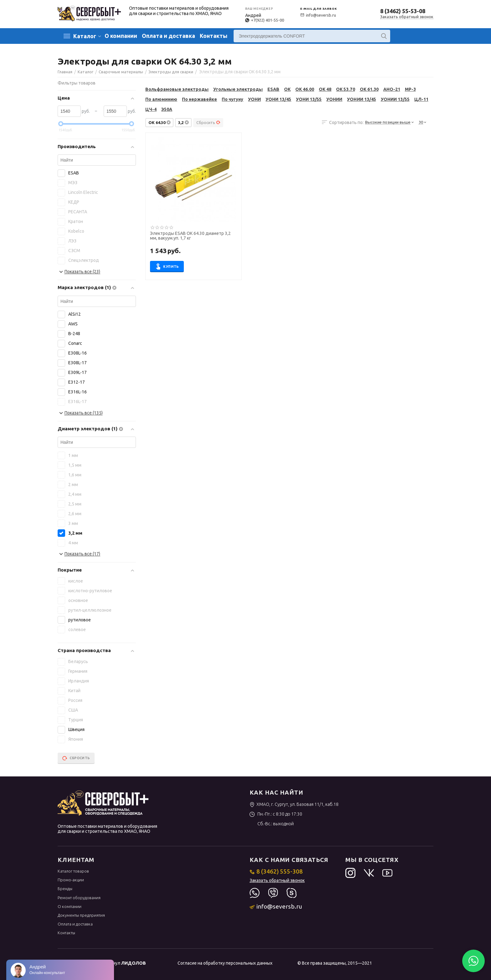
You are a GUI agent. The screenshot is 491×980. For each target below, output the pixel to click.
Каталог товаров (73, 871)
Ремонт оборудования (79, 898)
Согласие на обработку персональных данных (225, 963)
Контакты (214, 36)
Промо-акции (71, 880)
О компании (121, 36)
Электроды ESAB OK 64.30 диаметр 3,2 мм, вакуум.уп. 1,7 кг (190, 236)
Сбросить (208, 122)
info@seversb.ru (318, 15)
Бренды (65, 889)
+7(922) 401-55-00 (265, 20)
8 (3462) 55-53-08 (403, 11)
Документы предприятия (81, 915)
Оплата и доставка (168, 36)
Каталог (85, 36)
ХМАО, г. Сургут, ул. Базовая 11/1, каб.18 (294, 804)
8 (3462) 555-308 (276, 871)
